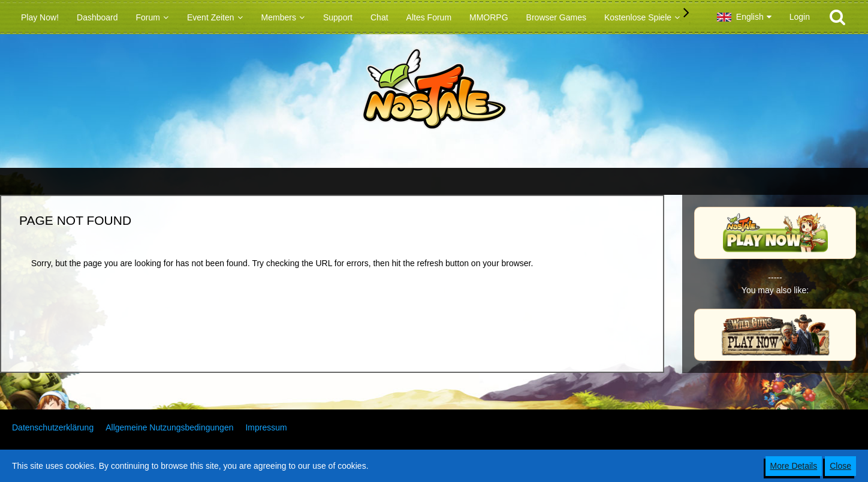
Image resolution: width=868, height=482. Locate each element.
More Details (794, 466)
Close (840, 466)
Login (800, 17)
